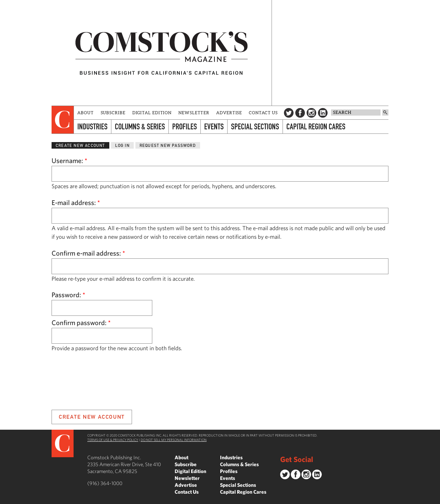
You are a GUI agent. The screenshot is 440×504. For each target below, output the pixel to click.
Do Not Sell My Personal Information (174, 440)
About (86, 113)
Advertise (229, 113)
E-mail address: (76, 202)
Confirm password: (81, 323)
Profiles (185, 126)
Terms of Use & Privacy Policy (113, 440)
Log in (122, 145)
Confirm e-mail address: (88, 253)
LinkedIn (323, 113)
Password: (68, 295)
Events (214, 126)
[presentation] (63, 120)
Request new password (168, 145)
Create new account (80, 145)
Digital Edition (152, 113)
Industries (92, 126)
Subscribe (113, 113)
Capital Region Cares (316, 126)
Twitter (289, 113)
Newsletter (194, 113)
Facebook (300, 113)
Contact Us (263, 113)
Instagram (311, 113)
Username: (69, 160)
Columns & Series (140, 126)
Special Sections (255, 126)
